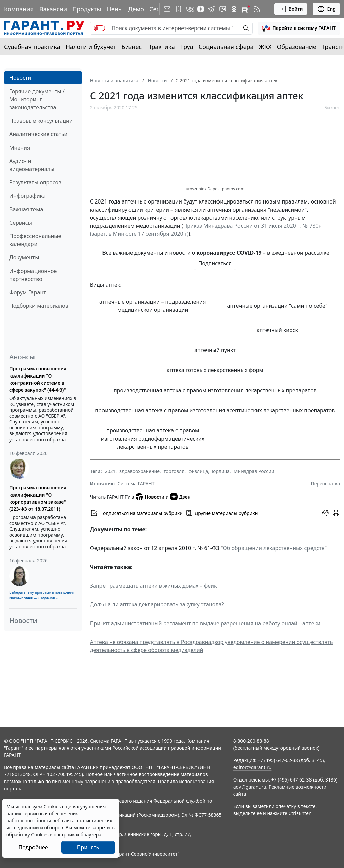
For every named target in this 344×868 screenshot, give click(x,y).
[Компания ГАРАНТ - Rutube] (246, 9)
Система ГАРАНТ (136, 484)
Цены (115, 9)
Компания (19, 9)
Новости (20, 78)
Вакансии (53, 9)
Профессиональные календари (35, 240)
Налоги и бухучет (91, 47)
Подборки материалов (39, 306)
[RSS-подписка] (257, 9)
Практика (161, 47)
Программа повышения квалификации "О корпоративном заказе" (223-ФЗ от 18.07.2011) (38, 498)
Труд (187, 47)
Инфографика (27, 196)
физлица (198, 471)
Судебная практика (32, 47)
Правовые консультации (41, 121)
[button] (299, 28)
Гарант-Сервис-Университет (146, 854)
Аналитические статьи (38, 134)
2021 (110, 471)
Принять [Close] (88, 847)
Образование (297, 47)
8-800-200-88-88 (251, 741)
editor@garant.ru (253, 767)
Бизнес (131, 47)
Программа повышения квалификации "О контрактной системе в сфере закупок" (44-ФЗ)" (38, 379)
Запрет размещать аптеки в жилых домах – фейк (154, 586)
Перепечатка (325, 484)
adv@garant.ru (250, 787)
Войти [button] (291, 9)
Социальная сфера (226, 47)
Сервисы (21, 223)
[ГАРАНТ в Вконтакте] (190, 9)
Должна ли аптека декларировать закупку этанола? (157, 604)
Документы (24, 257)
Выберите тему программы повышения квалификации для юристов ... (42, 595)
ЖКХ (265, 47)
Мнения (20, 148)
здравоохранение (140, 471)
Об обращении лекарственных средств (274, 548)
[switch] (99, 28)
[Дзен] (201, 9)
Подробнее (33, 847)
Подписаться (215, 263)
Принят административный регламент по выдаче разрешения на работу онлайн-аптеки (205, 623)
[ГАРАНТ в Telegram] (211, 9)
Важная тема (26, 209)
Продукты (87, 9)
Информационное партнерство (33, 275)
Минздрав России (254, 471)
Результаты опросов (35, 182)
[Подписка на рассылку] (167, 9)
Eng (326, 9)
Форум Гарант (28, 292)
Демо (136, 9)
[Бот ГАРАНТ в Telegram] (223, 9)
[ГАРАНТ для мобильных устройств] (179, 9)
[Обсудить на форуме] (325, 513)
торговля (174, 471)
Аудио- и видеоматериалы (32, 165)
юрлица (221, 471)
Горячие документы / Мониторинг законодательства (37, 99)
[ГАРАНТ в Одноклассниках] (234, 9)
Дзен (180, 497)
